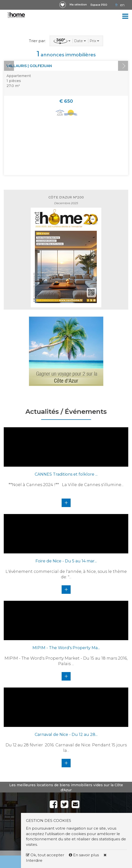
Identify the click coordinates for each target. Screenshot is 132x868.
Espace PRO (99, 5)
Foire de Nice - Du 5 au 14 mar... (66, 561)
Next (123, 66)
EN (122, 5)
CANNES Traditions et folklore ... (66, 474)
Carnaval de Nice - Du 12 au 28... (66, 735)
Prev (9, 66)
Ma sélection (78, 5)
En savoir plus (84, 855)
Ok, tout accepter (45, 855)
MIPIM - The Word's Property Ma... (66, 648)
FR (117, 5)
